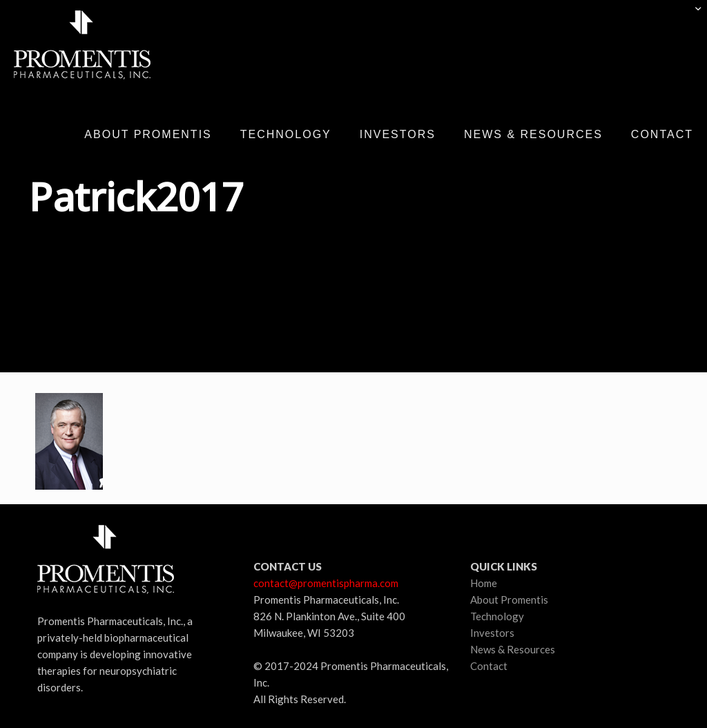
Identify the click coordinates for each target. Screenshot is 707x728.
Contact (489, 666)
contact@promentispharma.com (326, 583)
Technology (497, 616)
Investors (492, 633)
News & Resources (513, 649)
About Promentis (509, 600)
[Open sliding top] (691, 16)
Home (484, 583)
